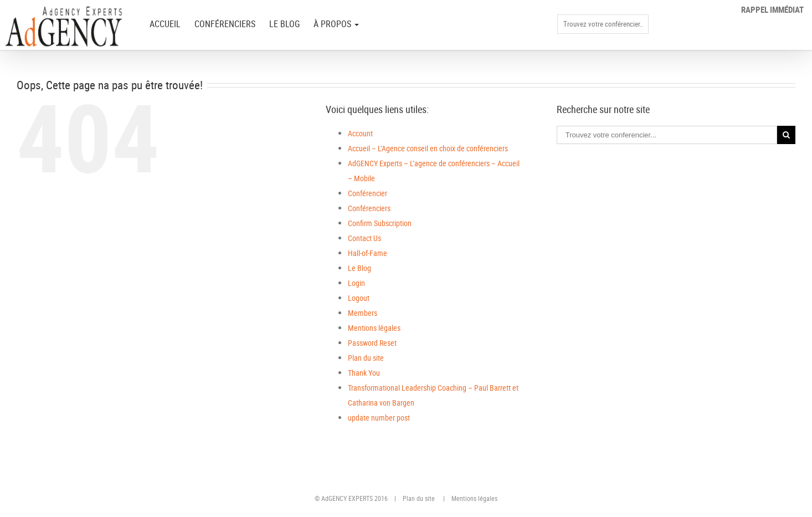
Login (356, 283)
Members (363, 313)
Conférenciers (225, 24)
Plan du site (366, 358)
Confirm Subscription (380, 223)
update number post (379, 418)
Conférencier (368, 193)
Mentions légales (374, 328)
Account (360, 133)
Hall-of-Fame (368, 253)
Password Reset (372, 343)
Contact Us (364, 238)
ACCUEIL (165, 24)
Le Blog (284, 24)
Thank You (364, 373)
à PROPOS (336, 24)
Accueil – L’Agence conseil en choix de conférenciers (428, 148)
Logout (359, 298)
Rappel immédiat (772, 9)
